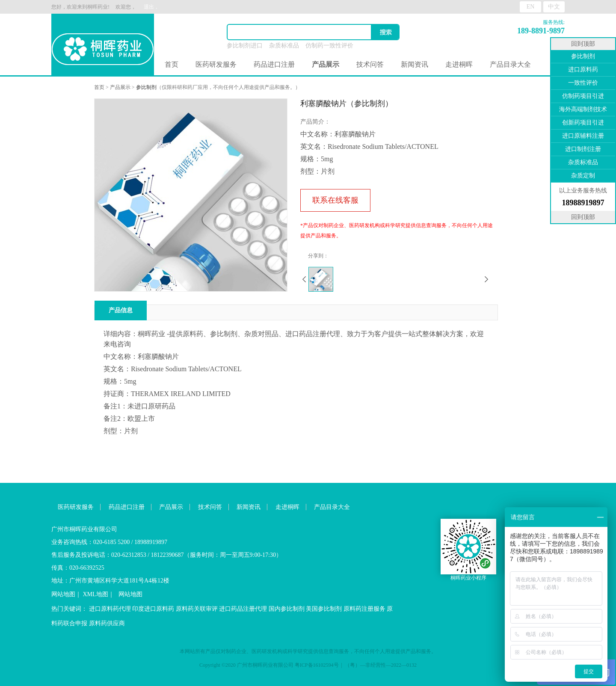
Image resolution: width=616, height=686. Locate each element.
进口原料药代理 (110, 609)
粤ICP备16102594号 (317, 665)
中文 (554, 7)
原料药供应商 (107, 623)
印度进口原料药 (153, 609)
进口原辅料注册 (583, 136)
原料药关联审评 (197, 609)
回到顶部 (583, 44)
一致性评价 (583, 83)
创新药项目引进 (583, 123)
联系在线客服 (335, 200)
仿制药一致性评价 (329, 46)
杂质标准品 (284, 46)
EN (531, 7)
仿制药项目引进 (583, 96)
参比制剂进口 (245, 46)
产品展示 (120, 87)
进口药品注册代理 (243, 609)
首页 (172, 64)
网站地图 (63, 594)
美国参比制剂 (324, 609)
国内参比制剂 (287, 609)
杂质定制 (583, 176)
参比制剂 (146, 87)
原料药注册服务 (364, 609)
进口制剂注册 (583, 149)
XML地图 (96, 594)
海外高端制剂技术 (583, 109)
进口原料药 (583, 69)
